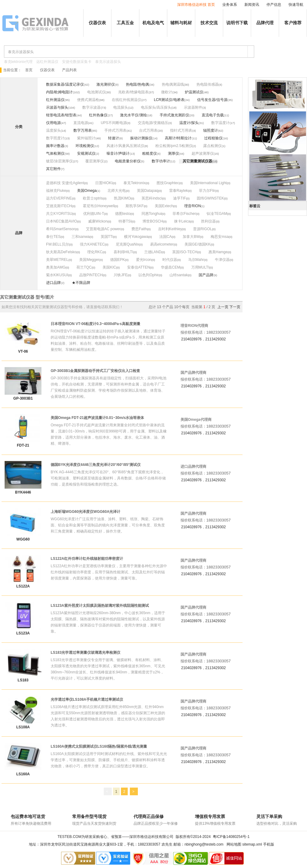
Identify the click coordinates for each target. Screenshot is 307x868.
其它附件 (53, 169)
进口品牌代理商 (193, 467)
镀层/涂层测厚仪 (59, 161)
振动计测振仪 (141, 138)
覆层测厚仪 (95, 161)
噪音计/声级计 (118, 153)
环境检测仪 (85, 146)
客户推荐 (293, 23)
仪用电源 (53, 123)
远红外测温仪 (47, 62)
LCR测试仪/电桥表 (169, 100)
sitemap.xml (252, 844)
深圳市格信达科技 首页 (196, 5)
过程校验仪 (213, 138)
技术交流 (209, 23)
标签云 (255, 206)
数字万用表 (83, 130)
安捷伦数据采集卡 (77, 62)
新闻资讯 (252, 5)
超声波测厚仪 (203, 153)
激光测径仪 (106, 84)
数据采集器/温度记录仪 (65, 84)
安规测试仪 (86, 153)
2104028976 (191, 339)
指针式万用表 (181, 130)
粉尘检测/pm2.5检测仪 (174, 146)
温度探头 (53, 130)
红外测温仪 (55, 100)
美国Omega (87, 191)
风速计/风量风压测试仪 (125, 146)
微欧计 (167, 92)
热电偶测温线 (173, 84)
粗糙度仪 (150, 153)
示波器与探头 (57, 107)
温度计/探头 (189, 123)
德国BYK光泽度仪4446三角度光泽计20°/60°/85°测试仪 (96, 465)
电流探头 (121, 107)
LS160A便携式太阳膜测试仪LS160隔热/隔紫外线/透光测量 (99, 746)
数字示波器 (91, 107)
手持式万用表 (115, 130)
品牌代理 (265, 23)
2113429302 (216, 339)
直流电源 (81, 123)
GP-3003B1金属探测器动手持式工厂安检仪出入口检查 (95, 371)
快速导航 (296, 5)
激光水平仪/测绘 (133, 115)
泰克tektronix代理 (18, 62)
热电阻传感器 (208, 84)
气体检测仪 (55, 153)
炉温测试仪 (194, 92)
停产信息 (274, 5)
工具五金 (125, 23)
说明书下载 (237, 23)
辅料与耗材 (181, 23)
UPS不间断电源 (114, 123)
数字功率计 (161, 161)
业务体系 (230, 5)
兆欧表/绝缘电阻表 (133, 92)
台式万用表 (148, 130)
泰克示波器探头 (108, 62)
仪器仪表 (97, 23)
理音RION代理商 (194, 326)
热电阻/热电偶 (137, 84)
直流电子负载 (213, 115)
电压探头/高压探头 (156, 107)
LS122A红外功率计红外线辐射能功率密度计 (87, 559)
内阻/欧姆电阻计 (59, 92)
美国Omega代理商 (196, 420)
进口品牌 (53, 283)
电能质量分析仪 (128, 161)
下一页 (235, 307)
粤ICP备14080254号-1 (231, 837)
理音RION (192, 206)
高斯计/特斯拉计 (178, 138)
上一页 (223, 307)
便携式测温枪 (88, 100)
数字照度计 (55, 138)
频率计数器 (55, 146)
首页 (29, 70)
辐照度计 (211, 130)
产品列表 (69, 70)
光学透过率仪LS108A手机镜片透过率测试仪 (87, 699)
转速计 (114, 138)
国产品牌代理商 (193, 373)
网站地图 (234, 844)
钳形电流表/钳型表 (61, 115)
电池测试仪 (96, 92)
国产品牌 (206, 275)
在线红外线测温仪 (126, 100)
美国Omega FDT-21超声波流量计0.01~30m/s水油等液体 (97, 418)
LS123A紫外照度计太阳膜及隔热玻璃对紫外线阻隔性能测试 (100, 606)
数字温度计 (220, 123)
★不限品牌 (81, 283)
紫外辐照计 (86, 138)
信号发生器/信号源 (212, 100)
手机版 (269, 844)
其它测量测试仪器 (197, 161)
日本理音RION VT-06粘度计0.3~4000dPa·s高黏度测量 (95, 324)
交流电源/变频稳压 (153, 123)
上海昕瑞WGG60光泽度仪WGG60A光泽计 (85, 512)
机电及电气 (153, 23)
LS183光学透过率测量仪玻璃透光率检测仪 (85, 653)
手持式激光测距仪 (174, 115)
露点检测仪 (212, 146)
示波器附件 (193, 107)
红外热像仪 (98, 115)
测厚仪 (173, 153)
